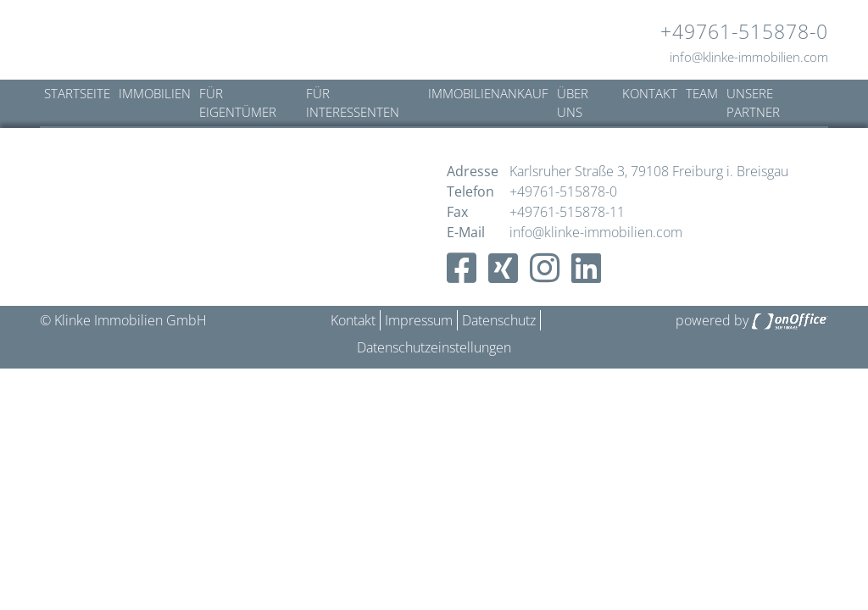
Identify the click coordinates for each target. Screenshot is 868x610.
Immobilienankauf (488, 93)
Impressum (419, 320)
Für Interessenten (353, 103)
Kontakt (650, 93)
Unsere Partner (753, 103)
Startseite (77, 93)
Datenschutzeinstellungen (434, 347)
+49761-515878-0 (744, 31)
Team (702, 93)
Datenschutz (499, 320)
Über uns (573, 103)
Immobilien (155, 93)
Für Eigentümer (238, 103)
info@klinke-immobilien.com (749, 57)
